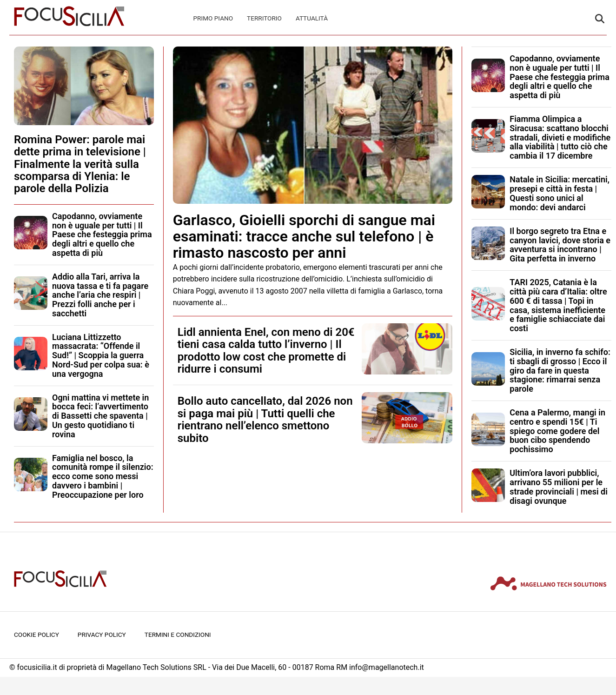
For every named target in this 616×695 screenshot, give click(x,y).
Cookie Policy (36, 635)
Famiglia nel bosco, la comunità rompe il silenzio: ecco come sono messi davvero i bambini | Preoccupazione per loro (103, 476)
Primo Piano (213, 18)
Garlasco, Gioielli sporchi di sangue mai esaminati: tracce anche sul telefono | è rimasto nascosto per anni (304, 236)
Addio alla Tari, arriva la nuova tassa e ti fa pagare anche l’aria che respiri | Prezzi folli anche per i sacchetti (100, 295)
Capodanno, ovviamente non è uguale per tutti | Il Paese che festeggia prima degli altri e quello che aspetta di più (102, 234)
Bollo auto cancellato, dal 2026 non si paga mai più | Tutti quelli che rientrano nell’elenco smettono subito (265, 419)
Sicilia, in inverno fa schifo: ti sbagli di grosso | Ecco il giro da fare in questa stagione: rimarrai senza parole (560, 370)
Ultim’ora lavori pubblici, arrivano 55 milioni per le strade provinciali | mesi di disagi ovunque (559, 487)
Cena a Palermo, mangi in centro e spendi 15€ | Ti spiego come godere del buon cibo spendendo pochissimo (557, 431)
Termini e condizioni (178, 635)
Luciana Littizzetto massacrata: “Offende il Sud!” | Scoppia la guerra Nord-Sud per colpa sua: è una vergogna (101, 355)
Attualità (312, 18)
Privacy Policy (102, 635)
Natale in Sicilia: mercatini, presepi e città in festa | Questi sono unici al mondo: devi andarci (560, 193)
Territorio (264, 18)
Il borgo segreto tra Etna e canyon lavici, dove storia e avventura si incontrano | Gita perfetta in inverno (560, 245)
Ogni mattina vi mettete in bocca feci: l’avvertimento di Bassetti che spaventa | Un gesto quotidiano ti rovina (100, 416)
